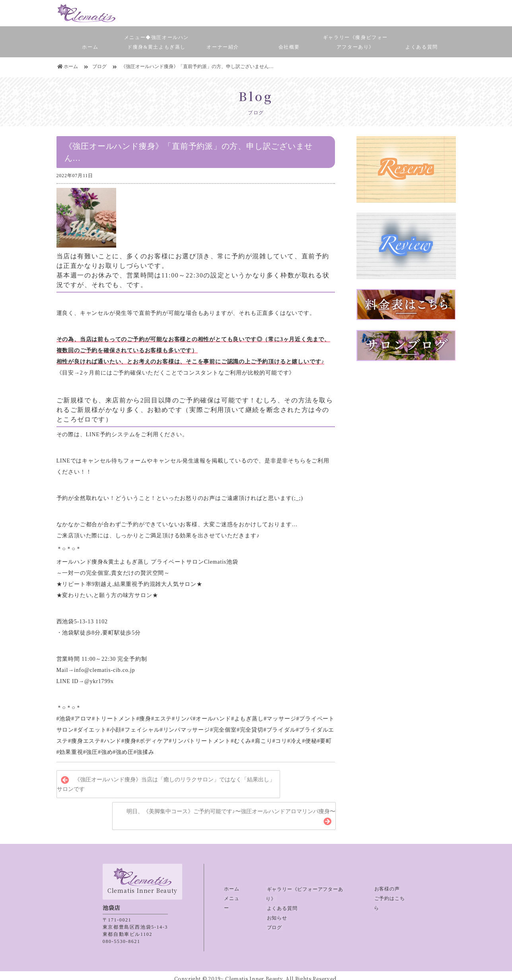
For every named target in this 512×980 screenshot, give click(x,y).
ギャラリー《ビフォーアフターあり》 (309, 889)
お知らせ (276, 908)
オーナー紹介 (223, 47)
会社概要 (289, 47)
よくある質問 (422, 47)
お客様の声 (387, 889)
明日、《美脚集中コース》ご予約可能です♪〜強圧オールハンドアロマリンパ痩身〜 (231, 812)
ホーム (90, 47)
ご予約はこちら (392, 898)
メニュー (234, 898)
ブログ (273, 918)
